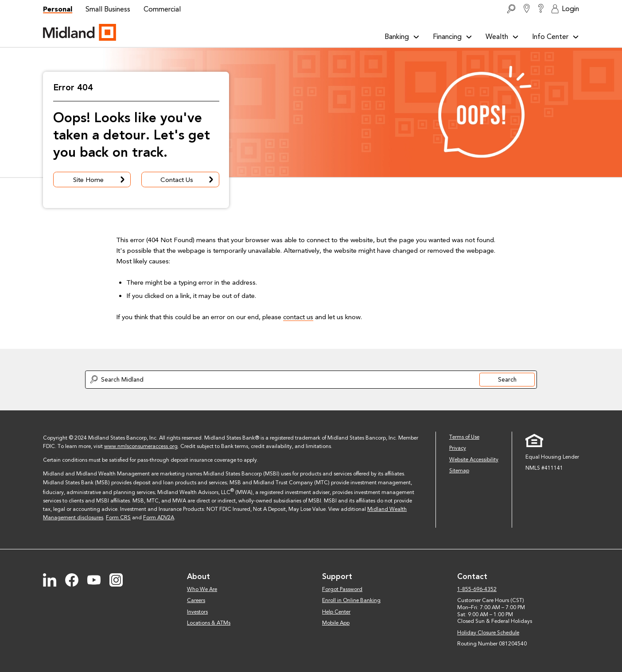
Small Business (108, 9)
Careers (196, 600)
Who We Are (202, 589)
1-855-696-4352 (477, 589)
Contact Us (188, 180)
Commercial (162, 9)
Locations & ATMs (209, 623)
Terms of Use (464, 437)
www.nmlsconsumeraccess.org (141, 446)
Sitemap (459, 471)
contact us (298, 317)
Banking (402, 37)
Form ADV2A (159, 518)
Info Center (556, 37)
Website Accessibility (474, 460)
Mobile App (336, 623)
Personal (58, 9)
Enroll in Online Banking (351, 600)
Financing (453, 37)
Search (507, 379)
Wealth (502, 37)
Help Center (336, 612)
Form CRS (118, 518)
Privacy (458, 448)
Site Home (100, 180)
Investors (197, 612)
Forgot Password (342, 589)
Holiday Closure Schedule (488, 633)
